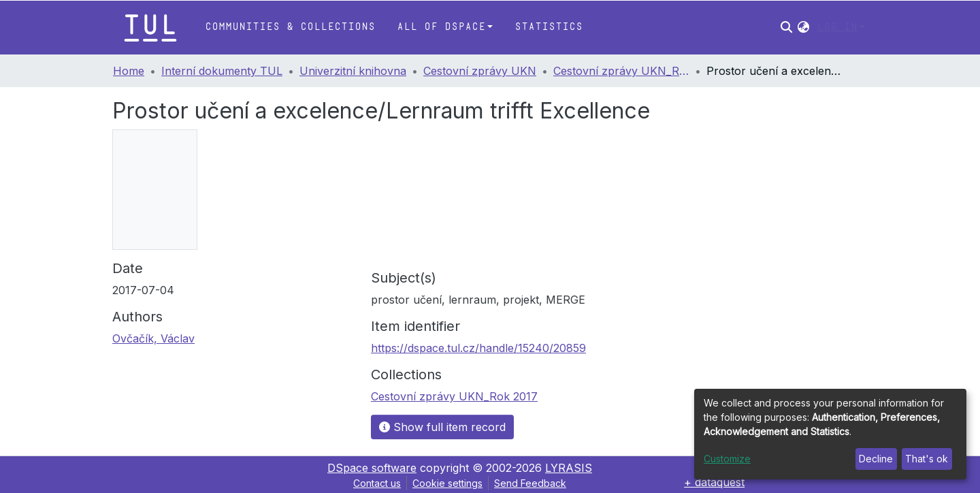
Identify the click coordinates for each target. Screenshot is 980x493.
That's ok (927, 459)
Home (129, 71)
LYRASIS (569, 468)
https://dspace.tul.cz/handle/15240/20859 (478, 348)
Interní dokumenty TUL (222, 71)
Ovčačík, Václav (153, 338)
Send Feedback (530, 483)
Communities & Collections (290, 27)
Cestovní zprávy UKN (480, 71)
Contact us (377, 483)
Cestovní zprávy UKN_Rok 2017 (621, 71)
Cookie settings (447, 483)
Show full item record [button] (442, 427)
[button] (803, 27)
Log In (837, 27)
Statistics (549, 27)
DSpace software (372, 468)
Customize (727, 459)
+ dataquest (714, 482)
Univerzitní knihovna (353, 71)
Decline (876, 459)
